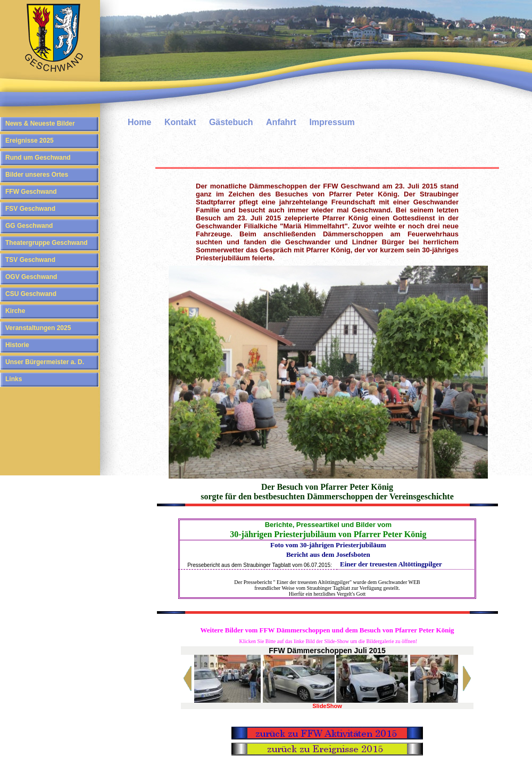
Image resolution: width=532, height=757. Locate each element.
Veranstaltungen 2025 (38, 328)
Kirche (15, 311)
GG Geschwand (29, 226)
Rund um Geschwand (38, 158)
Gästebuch (231, 122)
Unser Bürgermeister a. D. (45, 362)
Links (14, 379)
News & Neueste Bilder (40, 124)
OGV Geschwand (31, 277)
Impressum (332, 122)
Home (139, 122)
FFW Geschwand (31, 192)
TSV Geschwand (30, 260)
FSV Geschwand (30, 209)
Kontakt (180, 122)
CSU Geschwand (31, 294)
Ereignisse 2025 (30, 141)
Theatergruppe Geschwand (47, 243)
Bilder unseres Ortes (37, 175)
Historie (17, 345)
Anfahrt (281, 122)
